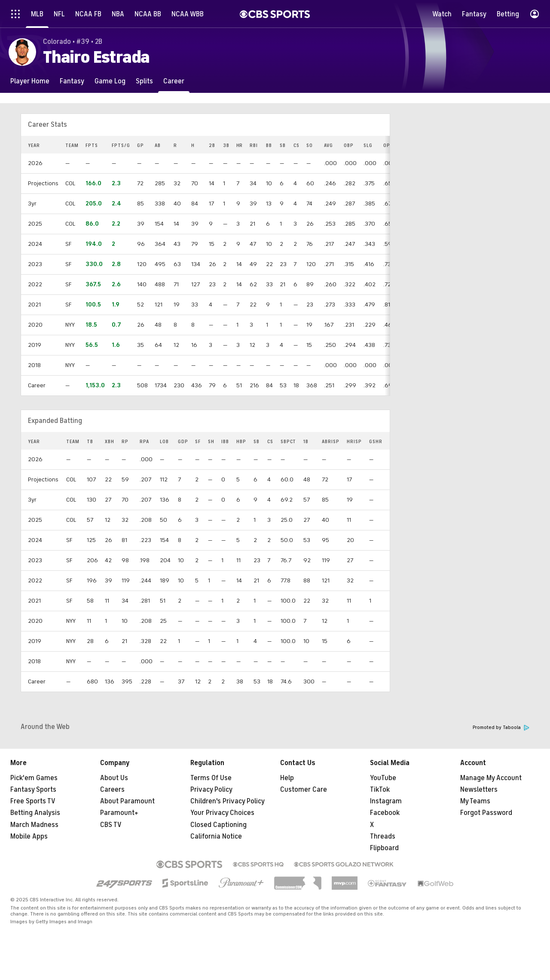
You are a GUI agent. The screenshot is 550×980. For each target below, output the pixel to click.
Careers (112, 790)
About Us (114, 778)
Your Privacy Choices (222, 813)
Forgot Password (486, 813)
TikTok (380, 790)
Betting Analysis (35, 813)
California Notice (216, 836)
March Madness (34, 825)
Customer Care (304, 790)
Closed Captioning (218, 825)
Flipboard (384, 848)
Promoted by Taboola (501, 727)
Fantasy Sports (33, 790)
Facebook (385, 813)
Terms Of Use (211, 778)
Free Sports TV (33, 801)
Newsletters (479, 790)
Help (287, 778)
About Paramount (127, 801)
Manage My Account (491, 778)
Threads (383, 836)
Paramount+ (119, 813)
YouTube (383, 778)
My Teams (475, 801)
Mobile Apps (29, 836)
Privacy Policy (211, 790)
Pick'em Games (34, 778)
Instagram (386, 801)
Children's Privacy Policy (228, 801)
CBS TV (111, 825)
